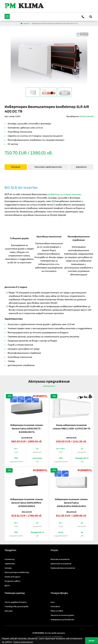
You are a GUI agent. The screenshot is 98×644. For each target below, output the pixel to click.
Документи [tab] (81, 167)
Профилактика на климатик (63, 568)
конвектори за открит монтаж (64, 194)
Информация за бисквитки (62, 620)
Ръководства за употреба (16, 607)
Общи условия (57, 611)
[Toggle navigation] (7, 16)
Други (7, 585)
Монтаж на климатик (60, 559)
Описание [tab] (16, 167)
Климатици (10, 559)
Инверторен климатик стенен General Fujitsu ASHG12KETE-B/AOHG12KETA (27, 429)
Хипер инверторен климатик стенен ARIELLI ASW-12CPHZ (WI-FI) (71, 427)
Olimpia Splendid (87, 116)
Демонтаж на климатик (61, 564)
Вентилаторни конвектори (17, 572)
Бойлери (8, 568)
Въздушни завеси (13, 581)
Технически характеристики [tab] (48, 167)
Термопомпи (10, 564)
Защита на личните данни (62, 615)
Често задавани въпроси (16, 602)
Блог (53, 602)
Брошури (9, 611)
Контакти (55, 607)
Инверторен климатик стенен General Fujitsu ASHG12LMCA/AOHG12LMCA (71, 503)
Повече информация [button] (23, 642)
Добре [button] (92, 641)
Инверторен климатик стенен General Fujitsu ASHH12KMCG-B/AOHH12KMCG (27, 503)
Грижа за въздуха (12, 577)
